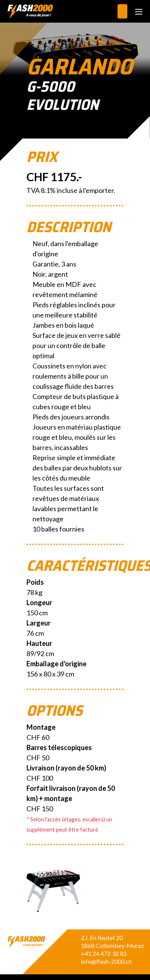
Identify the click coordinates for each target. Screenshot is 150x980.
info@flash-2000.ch (106, 961)
